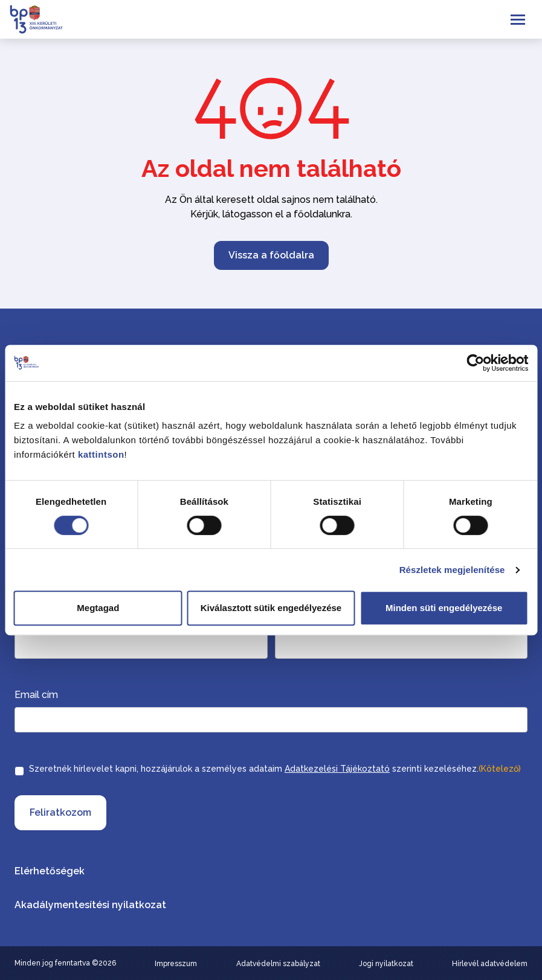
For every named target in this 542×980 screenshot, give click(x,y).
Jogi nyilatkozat (386, 964)
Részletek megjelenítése (452, 570)
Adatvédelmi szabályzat (278, 964)
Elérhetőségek (50, 871)
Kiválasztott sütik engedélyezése (271, 608)
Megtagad (98, 608)
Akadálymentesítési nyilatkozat (90, 905)
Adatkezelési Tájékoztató (337, 769)
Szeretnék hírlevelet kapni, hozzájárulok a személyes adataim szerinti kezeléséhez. (275, 769)
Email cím (36, 695)
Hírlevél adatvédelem (490, 964)
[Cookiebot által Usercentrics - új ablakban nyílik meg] (475, 363)
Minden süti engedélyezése (444, 608)
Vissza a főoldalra (271, 255)
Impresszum (176, 964)
